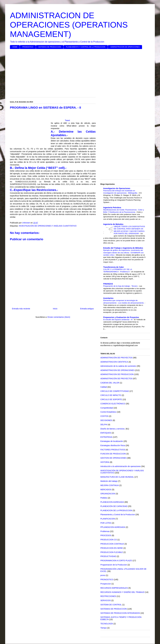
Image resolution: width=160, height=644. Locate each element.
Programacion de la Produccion (114, 565)
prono (103, 575)
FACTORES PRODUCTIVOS (113, 450)
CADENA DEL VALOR (110, 383)
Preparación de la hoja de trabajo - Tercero (121, 286)
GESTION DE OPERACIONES (114, 458)
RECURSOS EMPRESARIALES (114, 588)
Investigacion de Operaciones (117, 188)
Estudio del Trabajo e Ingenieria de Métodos (123, 248)
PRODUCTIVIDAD (108, 556)
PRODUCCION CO (109, 540)
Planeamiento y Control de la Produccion (118, 515)
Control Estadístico (108, 412)
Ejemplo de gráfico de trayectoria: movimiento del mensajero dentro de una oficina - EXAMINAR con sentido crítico (123, 253)
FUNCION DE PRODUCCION (113, 454)
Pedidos (104, 498)
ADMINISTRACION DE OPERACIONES (125, 47)
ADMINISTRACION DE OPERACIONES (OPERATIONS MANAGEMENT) (69, 25)
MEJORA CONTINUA (110, 485)
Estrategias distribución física (113, 445)
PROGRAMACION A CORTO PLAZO (116, 561)
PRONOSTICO (28, 47)
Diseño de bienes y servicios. (113, 429)
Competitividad (107, 408)
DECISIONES (106, 420)
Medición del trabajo (109, 481)
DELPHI (104, 425)
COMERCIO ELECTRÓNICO (113, 404)
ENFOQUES (106, 433)
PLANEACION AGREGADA (112, 502)
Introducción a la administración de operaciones (121, 466)
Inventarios (108, 298)
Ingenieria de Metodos (113, 224)
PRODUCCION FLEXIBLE (112, 552)
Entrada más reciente (21, 309)
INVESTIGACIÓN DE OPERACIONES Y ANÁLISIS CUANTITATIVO (48, 226)
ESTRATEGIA (106, 437)
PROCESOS (106, 535)
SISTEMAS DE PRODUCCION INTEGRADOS (120, 613)
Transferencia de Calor (114, 267)
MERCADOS (106, 490)
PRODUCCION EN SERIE (112, 548)
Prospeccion (106, 584)
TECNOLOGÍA (107, 624)
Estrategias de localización (112, 441)
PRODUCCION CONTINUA (112, 544)
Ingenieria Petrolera (112, 208)
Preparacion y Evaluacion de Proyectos (121, 317)
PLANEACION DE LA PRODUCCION (116, 510)
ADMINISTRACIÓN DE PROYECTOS (116, 358)
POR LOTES (106, 523)
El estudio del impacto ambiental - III (118, 320)
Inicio (55, 309)
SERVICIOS (106, 600)
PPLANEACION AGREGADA (113, 527)
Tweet (67, 120)
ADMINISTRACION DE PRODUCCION (117, 374)
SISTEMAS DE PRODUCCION (50, 47)
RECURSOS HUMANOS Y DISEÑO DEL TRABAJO (122, 592)
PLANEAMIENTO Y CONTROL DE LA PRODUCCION (86, 47)
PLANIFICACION (108, 519)
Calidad (104, 387)
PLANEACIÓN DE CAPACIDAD (114, 506)
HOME (15, 47)
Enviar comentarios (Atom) (59, 317)
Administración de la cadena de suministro (118, 366)
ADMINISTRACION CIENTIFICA (114, 362)
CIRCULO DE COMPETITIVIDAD (115, 391)
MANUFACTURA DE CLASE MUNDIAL (117, 477)
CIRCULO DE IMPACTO (111, 395)
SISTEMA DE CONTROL (111, 605)
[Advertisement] (80, 72)
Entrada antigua (87, 309)
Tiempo (104, 628)
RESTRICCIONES (108, 596)
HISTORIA (105, 462)
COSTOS (104, 416)
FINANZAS (108, 284)
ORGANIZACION (108, 494)
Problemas (105, 531)
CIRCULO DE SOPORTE (111, 399)
